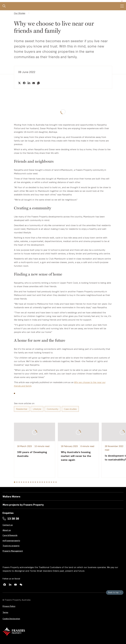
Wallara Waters (11, 496)
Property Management (13, 551)
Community (53, 409)
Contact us (8, 525)
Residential (22, 409)
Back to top (115, 592)
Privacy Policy (9, 606)
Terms (5, 612)
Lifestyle (37, 409)
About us (7, 530)
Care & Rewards (10, 535)
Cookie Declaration (11, 619)
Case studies (70, 409)
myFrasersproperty (11, 540)
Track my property (11, 546)
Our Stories (20, 13)
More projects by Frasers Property (23, 505)
